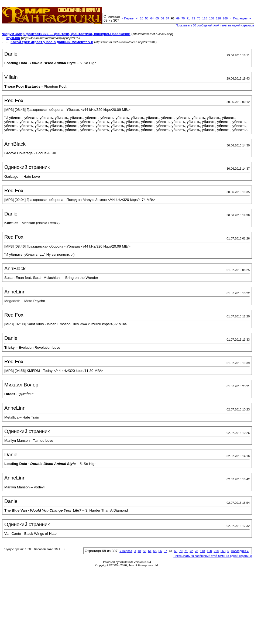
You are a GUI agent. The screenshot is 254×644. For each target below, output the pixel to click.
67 (167, 18)
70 (183, 18)
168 (211, 18)
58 (147, 18)
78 (199, 18)
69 (178, 18)
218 (218, 18)
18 (142, 18)
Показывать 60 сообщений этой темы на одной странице (213, 556)
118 (205, 18)
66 (162, 18)
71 (188, 18)
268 (225, 18)
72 (193, 18)
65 (157, 18)
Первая (128, 18)
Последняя (242, 18)
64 (152, 18)
